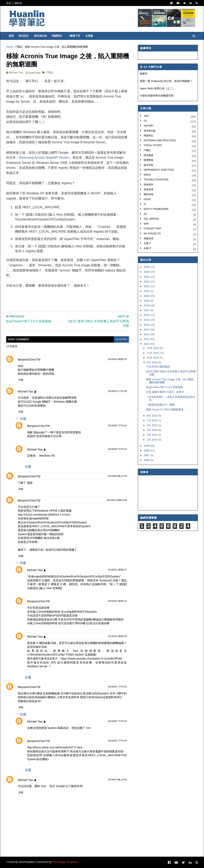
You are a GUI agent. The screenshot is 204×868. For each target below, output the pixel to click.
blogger (121, 339)
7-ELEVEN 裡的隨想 (158, 367)
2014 (147, 325)
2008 (147, 451)
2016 (147, 315)
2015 (147, 320)
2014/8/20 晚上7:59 (117, 476)
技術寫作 (149, 185)
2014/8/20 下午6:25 (117, 426)
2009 (147, 446)
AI (145, 204)
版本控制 (149, 165)
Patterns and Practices (160, 141)
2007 (147, 455)
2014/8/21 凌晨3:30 (117, 636)
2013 (147, 330)
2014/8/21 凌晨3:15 (117, 601)
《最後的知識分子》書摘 (160, 405)
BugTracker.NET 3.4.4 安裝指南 (164, 387)
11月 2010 (153, 353)
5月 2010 (153, 425)
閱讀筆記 (57, 36)
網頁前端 (149, 194)
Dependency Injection (159, 170)
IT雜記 (19, 47)
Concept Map (153, 229)
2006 (147, 460)
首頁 (9, 3)
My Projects (152, 234)
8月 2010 (153, 416)
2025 (147, 272)
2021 (147, 291)
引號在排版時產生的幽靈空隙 (157, 96)
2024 (147, 277)
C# (145, 121)
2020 (147, 296)
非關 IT (148, 248)
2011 (147, 339)
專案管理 (149, 239)
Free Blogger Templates (65, 862)
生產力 (147, 243)
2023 (147, 282)
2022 (147, 286)
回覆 (21, 380)
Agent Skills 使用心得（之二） (157, 88)
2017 (147, 310)
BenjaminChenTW (29, 360)
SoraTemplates (27, 862)
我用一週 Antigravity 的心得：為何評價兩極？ (166, 81)
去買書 (89, 36)
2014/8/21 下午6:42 (117, 741)
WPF (146, 224)
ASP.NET (149, 126)
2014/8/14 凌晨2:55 (117, 359)
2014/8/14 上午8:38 (117, 391)
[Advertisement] (79, 297)
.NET (146, 116)
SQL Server (151, 219)
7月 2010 (153, 420)
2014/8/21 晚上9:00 (117, 780)
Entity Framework (156, 209)
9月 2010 (153, 362)
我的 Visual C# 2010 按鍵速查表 (165, 409)
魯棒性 (144, 74)
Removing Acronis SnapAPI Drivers (44, 158)
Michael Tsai (25, 391)
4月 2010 (153, 430)
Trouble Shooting (156, 180)
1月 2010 (153, 440)
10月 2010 (153, 358)
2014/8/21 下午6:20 (117, 721)
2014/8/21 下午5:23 (117, 687)
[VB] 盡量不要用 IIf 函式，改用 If (165, 392)
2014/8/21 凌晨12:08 (117, 500)
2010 (147, 344)
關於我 (18, 3)
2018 (147, 305)
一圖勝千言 (74, 36)
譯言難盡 (149, 155)
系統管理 (149, 190)
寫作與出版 (40, 36)
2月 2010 (153, 435)
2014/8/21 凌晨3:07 (117, 570)
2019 (147, 301)
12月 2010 (153, 348)
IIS (145, 214)
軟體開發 (149, 160)
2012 (147, 334)
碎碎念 (147, 175)
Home (10, 47)
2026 (147, 267)
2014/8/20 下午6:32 (117, 449)
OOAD (147, 199)
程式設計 (24, 36)
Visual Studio (153, 145)
